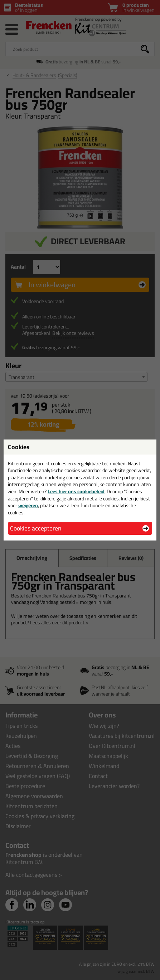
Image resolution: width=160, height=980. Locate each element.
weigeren (28, 505)
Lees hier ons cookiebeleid (76, 491)
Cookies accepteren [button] (36, 528)
